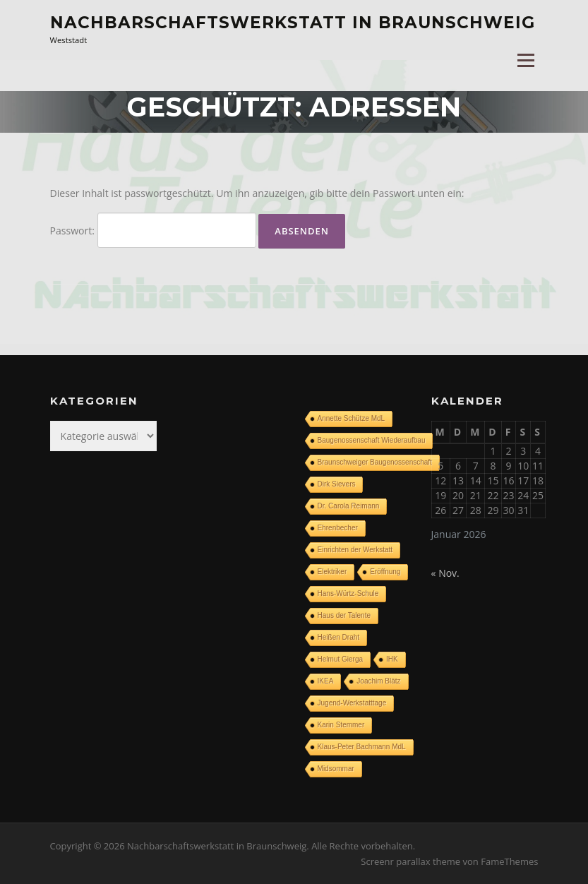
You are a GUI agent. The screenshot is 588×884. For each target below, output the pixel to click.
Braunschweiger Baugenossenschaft (375, 462)
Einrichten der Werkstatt (355, 550)
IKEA (326, 681)
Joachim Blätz (378, 681)
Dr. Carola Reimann (349, 506)
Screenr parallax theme (410, 861)
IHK (392, 659)
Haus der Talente (344, 615)
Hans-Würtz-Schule (348, 593)
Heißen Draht (338, 637)
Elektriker (332, 572)
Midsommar (336, 769)
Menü (526, 61)
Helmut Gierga (340, 659)
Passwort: (153, 230)
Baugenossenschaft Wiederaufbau (372, 440)
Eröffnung (385, 572)
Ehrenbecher (338, 528)
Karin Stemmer (341, 725)
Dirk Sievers (337, 484)
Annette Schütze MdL (352, 418)
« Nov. (445, 573)
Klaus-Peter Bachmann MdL (362, 747)
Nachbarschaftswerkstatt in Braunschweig (293, 23)
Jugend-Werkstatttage (352, 703)
